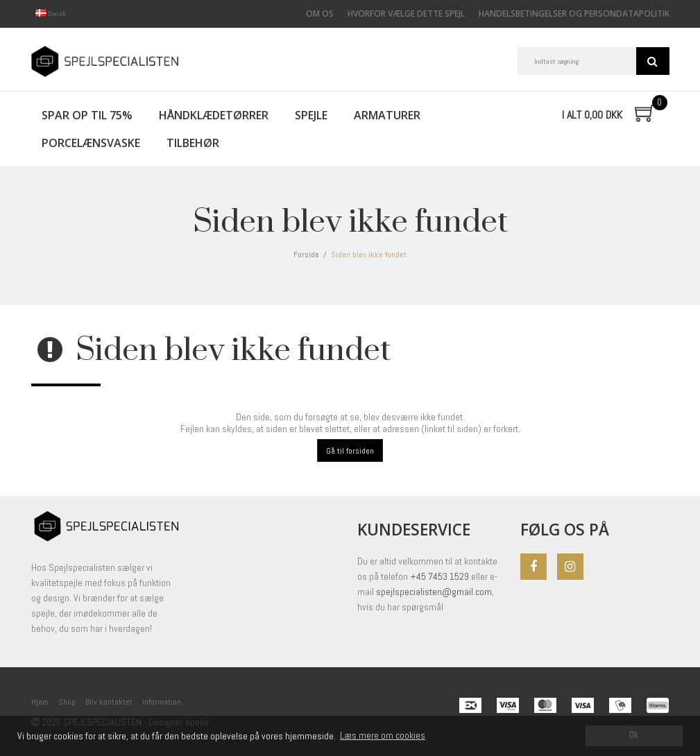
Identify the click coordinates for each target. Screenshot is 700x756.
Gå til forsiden (350, 451)
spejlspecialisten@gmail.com (434, 592)
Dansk (51, 14)
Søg (653, 61)
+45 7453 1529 (441, 576)
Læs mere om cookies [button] (383, 735)
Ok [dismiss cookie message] (634, 735)
